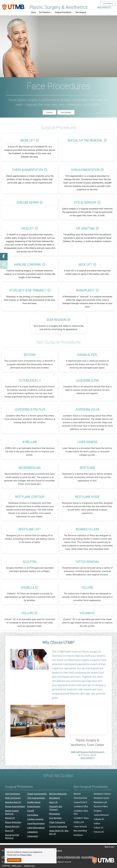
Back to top (110, 847)
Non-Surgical (81, 12)
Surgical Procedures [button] (64, 12)
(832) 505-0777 (104, 7)
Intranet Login (29, 866)
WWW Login (16, 866)
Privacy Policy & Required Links (65, 857)
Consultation (108, 3)
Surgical (49, 112)
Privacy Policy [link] (26, 855)
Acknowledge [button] (14, 860)
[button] (55, 850)
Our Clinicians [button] (45, 12)
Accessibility (88, 857)
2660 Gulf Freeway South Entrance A (88, 752)
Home (33, 12)
